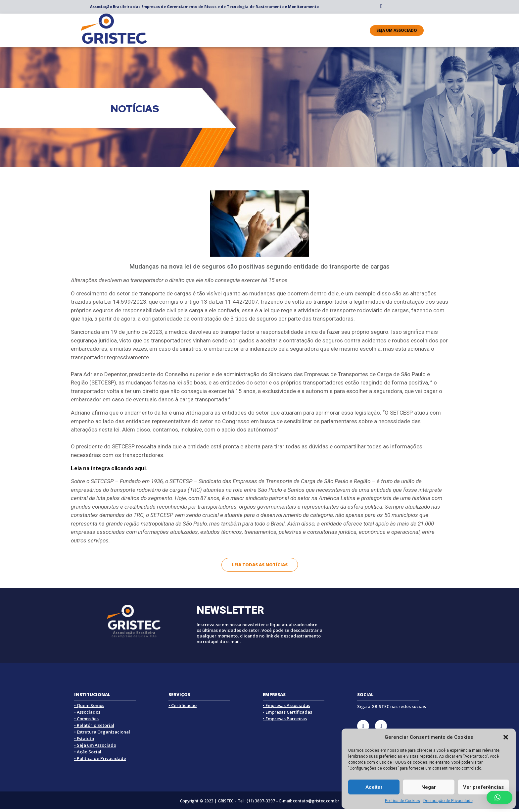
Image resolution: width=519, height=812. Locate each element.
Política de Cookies (402, 801)
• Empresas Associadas (286, 705)
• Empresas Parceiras (285, 719)
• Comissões (86, 719)
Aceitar (374, 787)
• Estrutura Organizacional (102, 732)
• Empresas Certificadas (287, 712)
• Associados (87, 712)
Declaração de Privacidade (448, 801)
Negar (429, 787)
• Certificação (183, 705)
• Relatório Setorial (94, 725)
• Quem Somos (89, 705)
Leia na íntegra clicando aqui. (109, 468)
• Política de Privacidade (100, 758)
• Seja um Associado (95, 745)
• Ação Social (88, 752)
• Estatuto (84, 738)
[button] (506, 737)
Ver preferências (483, 787)
